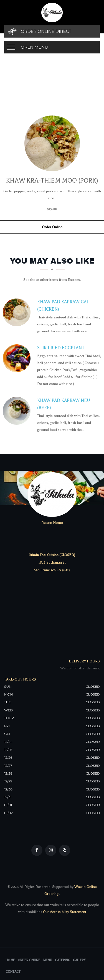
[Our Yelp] (65, 850)
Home (10, 960)
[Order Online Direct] (52, 31)
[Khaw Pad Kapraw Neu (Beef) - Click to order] (18, 411)
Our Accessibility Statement (64, 912)
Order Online (52, 227)
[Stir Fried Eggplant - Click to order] (18, 358)
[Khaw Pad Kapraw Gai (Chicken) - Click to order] (18, 312)
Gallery (79, 960)
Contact (13, 972)
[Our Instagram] (51, 850)
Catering (63, 960)
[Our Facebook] (37, 850)
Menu (48, 960)
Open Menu (34, 47)
